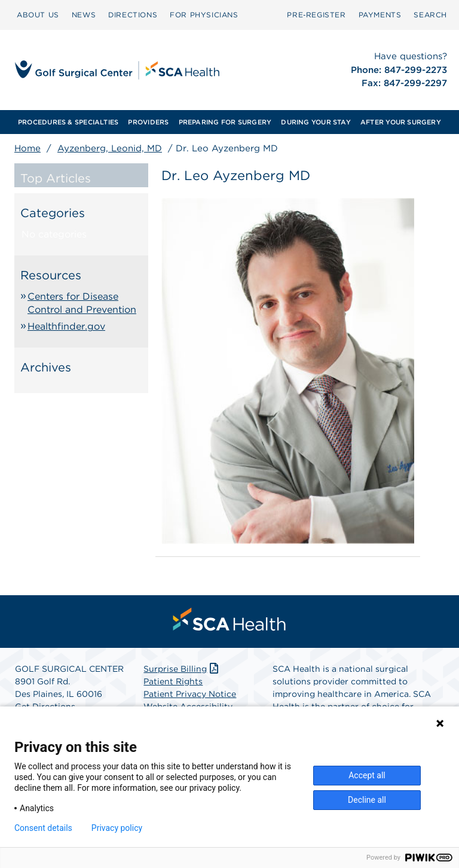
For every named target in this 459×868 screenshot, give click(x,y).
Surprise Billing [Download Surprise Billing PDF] (182, 669)
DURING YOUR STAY (316, 122)
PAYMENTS (380, 15)
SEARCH (430, 15)
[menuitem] (38, 15)
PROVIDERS (148, 122)
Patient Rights (173, 681)
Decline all (367, 800)
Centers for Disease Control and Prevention (82, 303)
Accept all (367, 775)
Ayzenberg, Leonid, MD (110, 148)
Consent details (43, 828)
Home (27, 148)
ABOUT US (38, 15)
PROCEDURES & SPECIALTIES (68, 122)
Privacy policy (117, 828)
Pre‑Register (316, 15)
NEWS (84, 15)
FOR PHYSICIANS (204, 15)
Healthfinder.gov (66, 326)
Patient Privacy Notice (190, 694)
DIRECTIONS (133, 15)
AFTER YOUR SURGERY (401, 122)
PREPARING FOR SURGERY (225, 122)
